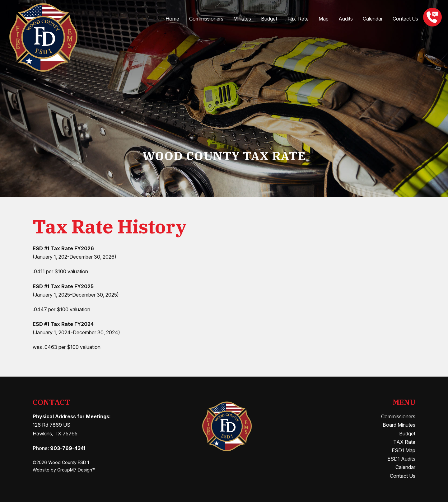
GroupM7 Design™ (76, 470)
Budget (269, 19)
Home (172, 19)
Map (324, 19)
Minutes (242, 19)
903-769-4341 (68, 448)
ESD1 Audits (401, 459)
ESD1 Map (404, 450)
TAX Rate (404, 442)
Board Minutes (399, 425)
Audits (346, 19)
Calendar (373, 19)
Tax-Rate (298, 19)
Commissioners (206, 19)
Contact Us (405, 19)
